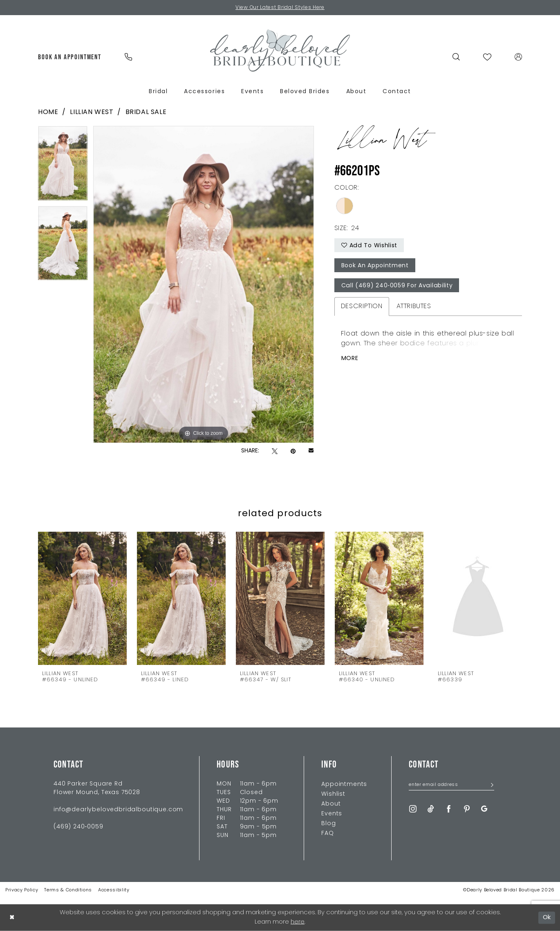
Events (332, 814)
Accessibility (114, 890)
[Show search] (456, 57)
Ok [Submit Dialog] (547, 917)
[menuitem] (70, 57)
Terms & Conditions (68, 890)
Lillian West (92, 112)
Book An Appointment (375, 266)
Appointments (344, 784)
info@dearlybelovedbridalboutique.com (118, 810)
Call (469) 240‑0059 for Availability (396, 286)
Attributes (414, 307)
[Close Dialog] (12, 918)
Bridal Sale (146, 112)
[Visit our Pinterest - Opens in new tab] (467, 809)
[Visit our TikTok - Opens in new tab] (431, 809)
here (298, 922)
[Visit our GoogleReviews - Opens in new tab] (484, 809)
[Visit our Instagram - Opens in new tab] (413, 809)
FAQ (328, 834)
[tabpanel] (63, 166)
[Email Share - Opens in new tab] (311, 451)
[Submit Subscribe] (489, 786)
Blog (328, 824)
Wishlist (333, 794)
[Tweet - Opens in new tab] (275, 451)
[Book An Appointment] (70, 57)
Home (48, 112)
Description (362, 307)
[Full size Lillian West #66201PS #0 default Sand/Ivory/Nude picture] (204, 284)
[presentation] (82, 598)
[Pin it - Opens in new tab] (293, 451)
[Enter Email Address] (451, 786)
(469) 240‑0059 (78, 827)
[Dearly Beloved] (280, 50)
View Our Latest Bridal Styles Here (280, 8)
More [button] (350, 359)
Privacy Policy (22, 890)
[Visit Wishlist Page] (487, 57)
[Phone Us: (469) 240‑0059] (128, 57)
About (331, 804)
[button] (519, 57)
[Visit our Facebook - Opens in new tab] (449, 809)
